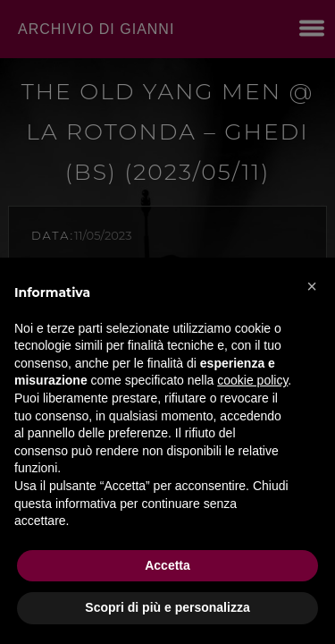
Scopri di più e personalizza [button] (167, 607)
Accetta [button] (167, 565)
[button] (312, 286)
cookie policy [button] (252, 380)
